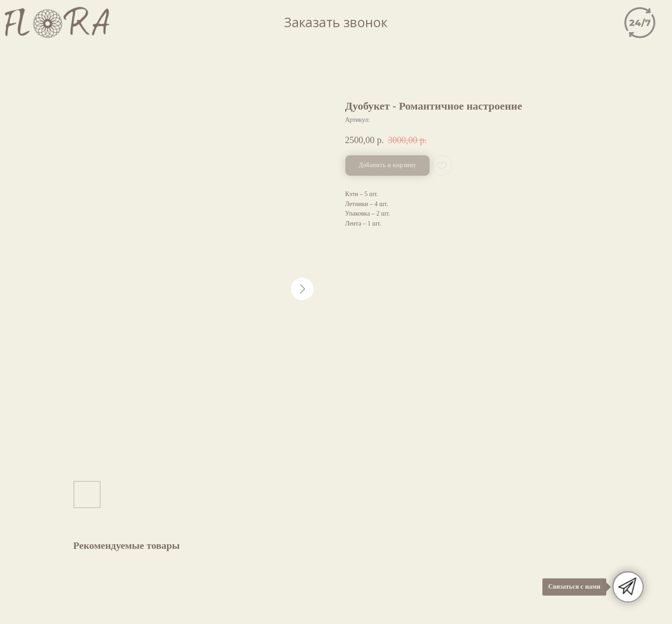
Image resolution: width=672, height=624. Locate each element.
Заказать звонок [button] (336, 22)
